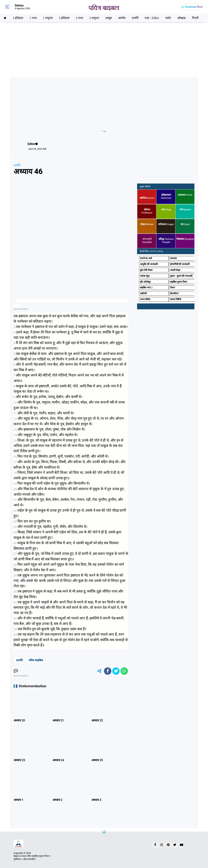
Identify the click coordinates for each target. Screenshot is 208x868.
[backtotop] (104, 833)
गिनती (195, 18)
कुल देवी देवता (146, 270)
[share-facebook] (108, 671)
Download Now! (194, 7)
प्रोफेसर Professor (147, 211)
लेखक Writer (147, 224)
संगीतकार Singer (166, 224)
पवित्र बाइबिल (36, 660)
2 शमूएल (94, 18)
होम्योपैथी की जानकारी (180, 264)
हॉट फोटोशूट (145, 282)
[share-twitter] (116, 671)
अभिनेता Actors (147, 198)
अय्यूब (109, 18)
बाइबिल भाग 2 (146, 287)
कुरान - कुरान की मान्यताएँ (181, 276)
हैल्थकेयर (174, 293)
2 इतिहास (64, 18)
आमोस (122, 18)
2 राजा (79, 18)
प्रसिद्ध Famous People (166, 240)
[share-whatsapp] (124, 671)
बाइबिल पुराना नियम (179, 282)
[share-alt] (99, 671)
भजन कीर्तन (145, 299)
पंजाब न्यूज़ (145, 276)
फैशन (173, 287)
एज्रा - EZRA (152, 18)
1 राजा (33, 18)
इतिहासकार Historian (166, 196)
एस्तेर (168, 18)
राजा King (166, 209)
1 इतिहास (18, 18)
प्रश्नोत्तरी (143, 293)
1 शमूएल (48, 18)
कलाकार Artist (185, 195)
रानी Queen (185, 209)
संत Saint (185, 224)
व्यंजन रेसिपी (176, 299)
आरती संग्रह (175, 270)
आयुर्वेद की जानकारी (149, 264)
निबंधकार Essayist (185, 239)
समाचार (173, 258)
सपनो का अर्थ (146, 258)
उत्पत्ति (135, 18)
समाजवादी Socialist (147, 240)
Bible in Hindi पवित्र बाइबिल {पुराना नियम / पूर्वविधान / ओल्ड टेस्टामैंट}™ (32, 858)
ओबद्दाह (182, 18)
